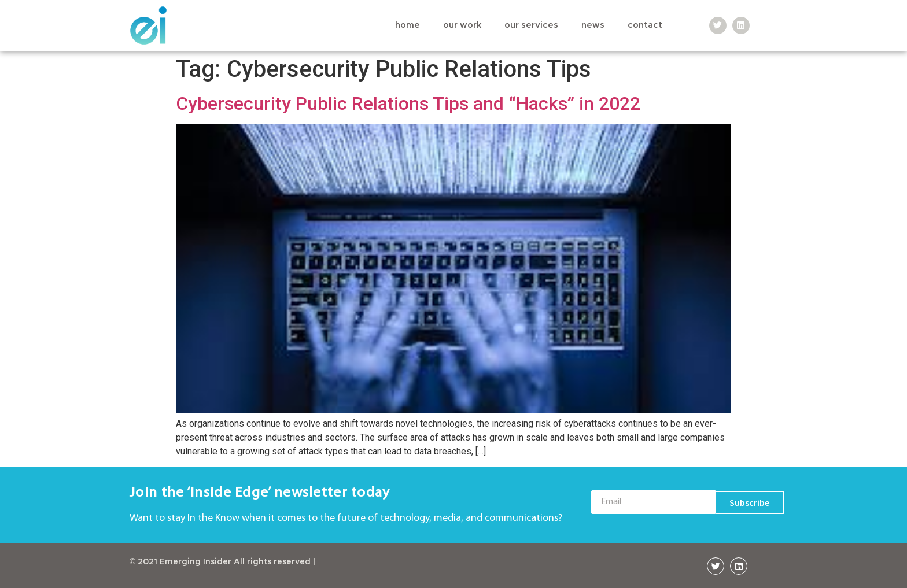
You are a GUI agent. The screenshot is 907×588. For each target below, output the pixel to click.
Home (408, 25)
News (593, 25)
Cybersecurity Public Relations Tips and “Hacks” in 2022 (408, 103)
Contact (645, 25)
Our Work (462, 25)
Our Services (531, 25)
